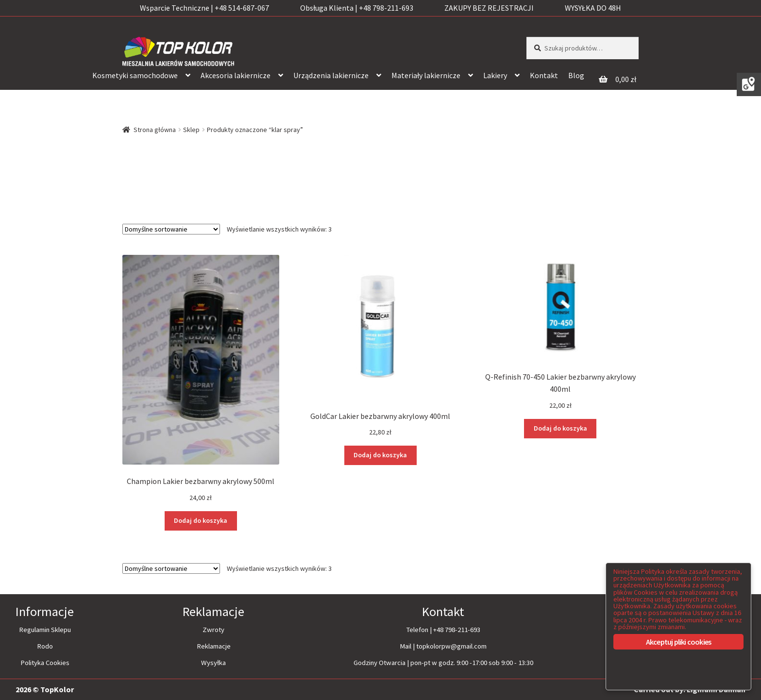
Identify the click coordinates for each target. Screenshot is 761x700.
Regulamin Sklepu (45, 630)
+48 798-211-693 (457, 630)
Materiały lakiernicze (426, 75)
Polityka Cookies (45, 663)
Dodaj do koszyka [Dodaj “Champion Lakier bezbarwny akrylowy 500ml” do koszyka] (201, 520)
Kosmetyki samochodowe (135, 75)
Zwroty (213, 630)
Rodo (45, 646)
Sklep (191, 130)
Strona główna (155, 130)
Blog (576, 75)
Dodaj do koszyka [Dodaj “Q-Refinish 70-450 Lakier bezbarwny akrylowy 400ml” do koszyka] (560, 428)
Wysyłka (213, 663)
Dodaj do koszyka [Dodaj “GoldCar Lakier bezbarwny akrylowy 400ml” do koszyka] (380, 455)
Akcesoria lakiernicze (236, 75)
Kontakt (544, 75)
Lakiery (495, 75)
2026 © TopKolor (45, 689)
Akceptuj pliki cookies (678, 642)
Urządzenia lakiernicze (331, 75)
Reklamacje (214, 646)
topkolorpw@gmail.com (451, 646)
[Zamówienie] (171, 229)
